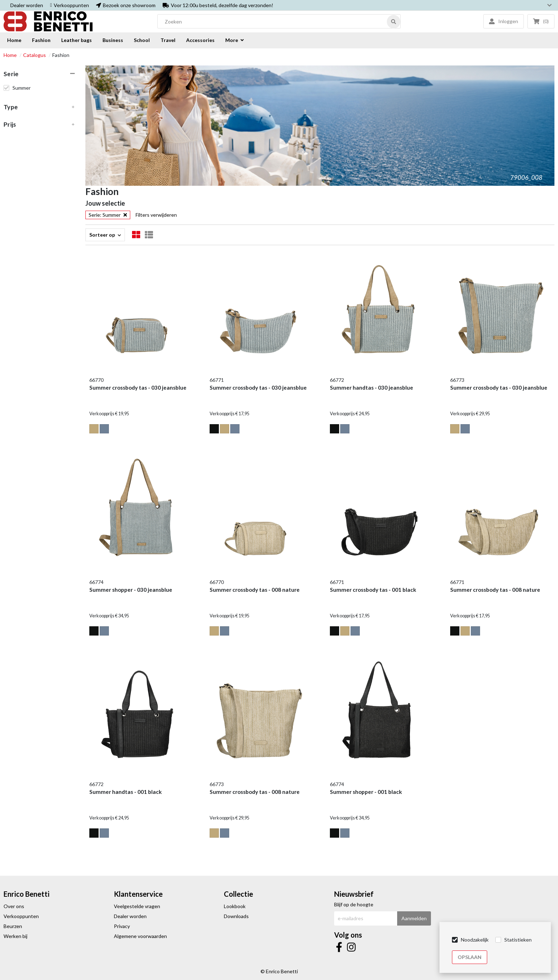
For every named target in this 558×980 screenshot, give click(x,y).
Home (10, 55)
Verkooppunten (71, 5)
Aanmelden (414, 918)
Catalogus (35, 55)
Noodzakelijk (475, 940)
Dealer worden (27, 5)
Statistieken (518, 940)
